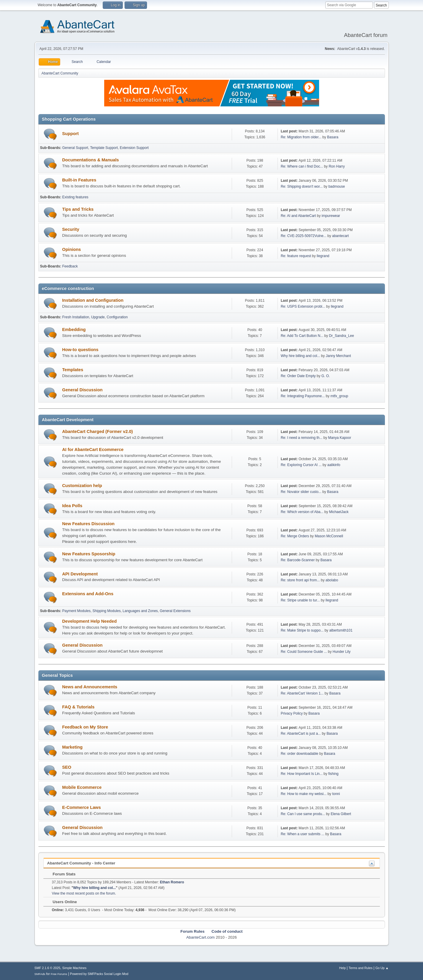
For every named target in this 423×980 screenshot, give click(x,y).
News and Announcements (90, 687)
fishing (333, 774)
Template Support (104, 148)
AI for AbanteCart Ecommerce (93, 450)
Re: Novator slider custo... (301, 492)
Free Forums (59, 974)
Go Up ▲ (382, 968)
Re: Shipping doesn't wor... (302, 186)
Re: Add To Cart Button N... (302, 336)
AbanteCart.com (200, 937)
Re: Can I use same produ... (303, 814)
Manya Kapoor (339, 438)
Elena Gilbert (341, 814)
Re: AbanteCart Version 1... (302, 693)
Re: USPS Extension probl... (303, 306)
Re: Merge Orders (295, 536)
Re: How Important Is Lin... (302, 774)
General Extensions (175, 611)
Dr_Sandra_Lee (342, 336)
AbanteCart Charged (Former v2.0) (98, 431)
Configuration (117, 317)
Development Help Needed (90, 621)
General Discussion (83, 390)
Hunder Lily (342, 652)
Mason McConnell (329, 536)
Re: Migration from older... (301, 137)
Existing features (75, 197)
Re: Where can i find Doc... (302, 166)
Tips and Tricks (78, 209)
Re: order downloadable (300, 754)
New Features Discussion (89, 524)
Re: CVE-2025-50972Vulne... (304, 236)
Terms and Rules (361, 968)
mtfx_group (339, 396)
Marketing (72, 747)
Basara (333, 137)
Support (71, 134)
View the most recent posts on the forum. (84, 893)
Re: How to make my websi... (304, 794)
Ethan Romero (172, 882)
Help (342, 968)
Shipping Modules (106, 611)
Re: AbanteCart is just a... (301, 734)
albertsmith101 (341, 630)
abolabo (332, 580)
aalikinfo (334, 465)
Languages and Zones (140, 611)
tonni (336, 794)
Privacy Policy (292, 713)
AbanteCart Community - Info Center (81, 863)
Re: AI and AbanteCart (299, 216)
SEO (67, 767)
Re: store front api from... (300, 580)
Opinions (72, 249)
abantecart (340, 236)
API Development (80, 574)
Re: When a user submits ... (303, 834)
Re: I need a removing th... (302, 438)
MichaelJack (339, 512)
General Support (75, 148)
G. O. (326, 376)
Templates (73, 370)
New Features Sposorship (89, 554)
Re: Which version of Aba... (302, 512)
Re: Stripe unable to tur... (300, 600)
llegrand (323, 256)
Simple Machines (74, 968)
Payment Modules (76, 611)
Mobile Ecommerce (82, 787)
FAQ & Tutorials (79, 707)
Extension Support (134, 148)
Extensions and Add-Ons (88, 594)
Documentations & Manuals (91, 160)
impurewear (331, 216)
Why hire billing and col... (300, 356)
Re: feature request (296, 256)
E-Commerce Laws (82, 807)
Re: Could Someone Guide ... (304, 652)
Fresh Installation (76, 317)
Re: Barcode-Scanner (298, 560)
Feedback (70, 266)
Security (71, 229)
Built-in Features (79, 180)
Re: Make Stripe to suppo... (302, 630)
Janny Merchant (338, 356)
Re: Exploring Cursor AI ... (301, 465)
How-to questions (80, 350)
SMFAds (40, 974)
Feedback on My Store (85, 727)
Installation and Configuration (93, 300)
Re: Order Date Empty (298, 376)
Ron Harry (337, 166)
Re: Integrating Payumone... (303, 396)
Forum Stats (61, 874)
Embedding (74, 330)
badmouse (337, 186)
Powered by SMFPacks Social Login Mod (99, 974)
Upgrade (98, 317)
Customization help (82, 486)
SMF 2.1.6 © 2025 (48, 968)
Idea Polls (72, 506)
